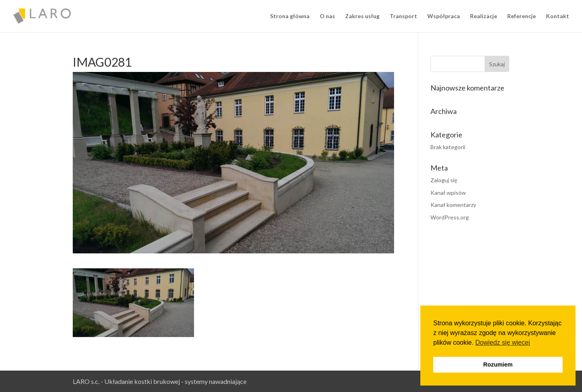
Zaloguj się (444, 180)
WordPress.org (450, 217)
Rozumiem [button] (498, 365)
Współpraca (444, 16)
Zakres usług (362, 16)
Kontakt (558, 16)
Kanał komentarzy (453, 205)
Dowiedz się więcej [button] (503, 342)
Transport (403, 16)
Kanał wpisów (448, 193)
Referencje (522, 16)
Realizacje (484, 16)
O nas (327, 16)
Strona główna (290, 16)
